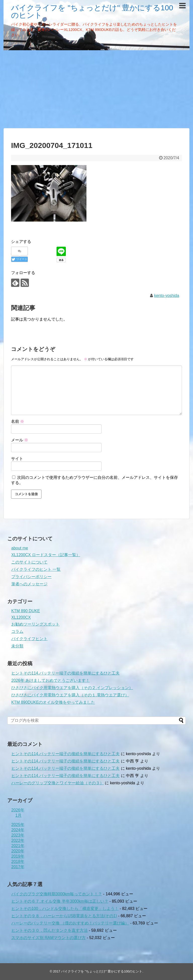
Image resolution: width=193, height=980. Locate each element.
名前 (18, 421)
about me (20, 548)
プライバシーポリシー (31, 577)
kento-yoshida (167, 296)
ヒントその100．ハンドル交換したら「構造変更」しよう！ (65, 909)
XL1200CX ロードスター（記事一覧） (46, 555)
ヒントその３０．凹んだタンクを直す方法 (50, 930)
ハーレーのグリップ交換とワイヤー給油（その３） (58, 783)
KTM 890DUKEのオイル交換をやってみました (53, 702)
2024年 (18, 830)
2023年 (18, 835)
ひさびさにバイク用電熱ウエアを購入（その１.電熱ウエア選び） (70, 695)
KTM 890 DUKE (26, 611)
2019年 (18, 856)
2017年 (18, 867)
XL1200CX (21, 617)
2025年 (18, 825)
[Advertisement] (96, 89)
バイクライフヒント (29, 639)
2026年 (18, 810)
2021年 (18, 846)
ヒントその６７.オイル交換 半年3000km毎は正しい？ (60, 901)
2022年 (18, 840)
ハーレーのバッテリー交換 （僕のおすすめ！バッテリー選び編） (70, 923)
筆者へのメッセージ (29, 584)
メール (20, 440)
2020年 (18, 851)
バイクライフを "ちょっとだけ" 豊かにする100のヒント (92, 11)
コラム (17, 631)
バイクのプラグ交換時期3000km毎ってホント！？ (57, 894)
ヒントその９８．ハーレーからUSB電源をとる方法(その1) (64, 916)
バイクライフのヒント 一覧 (36, 569)
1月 (18, 815)
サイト (17, 459)
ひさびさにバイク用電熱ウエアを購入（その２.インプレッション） (72, 688)
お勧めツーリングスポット (35, 624)
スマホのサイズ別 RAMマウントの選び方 (49, 938)
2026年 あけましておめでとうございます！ (51, 680)
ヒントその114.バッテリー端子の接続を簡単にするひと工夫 (65, 673)
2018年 (18, 862)
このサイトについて (29, 562)
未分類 (17, 646)
